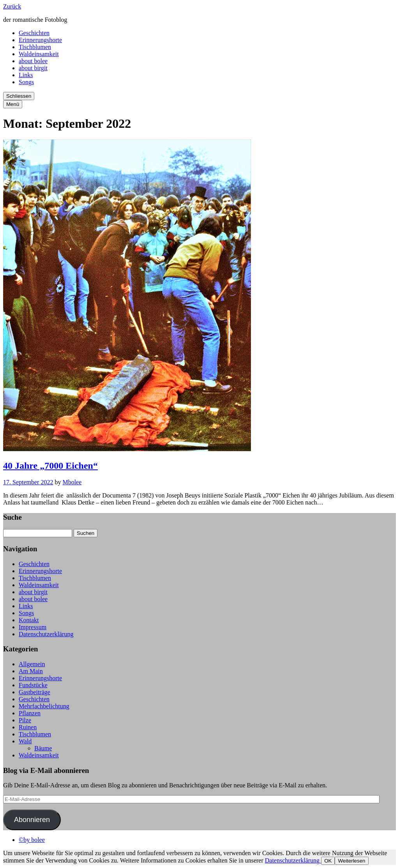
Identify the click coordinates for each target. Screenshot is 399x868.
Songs (26, 82)
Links (26, 75)
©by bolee (32, 840)
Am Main (31, 671)
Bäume (43, 748)
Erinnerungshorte (40, 40)
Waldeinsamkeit (39, 54)
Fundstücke (33, 685)
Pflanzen (30, 713)
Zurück (12, 6)
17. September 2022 (28, 482)
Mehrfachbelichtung (44, 706)
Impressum (33, 627)
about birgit (33, 68)
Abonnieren (32, 820)
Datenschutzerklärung (46, 634)
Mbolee (72, 482)
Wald (25, 741)
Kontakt (29, 620)
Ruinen (28, 727)
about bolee (33, 61)
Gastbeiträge (34, 692)
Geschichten (34, 33)
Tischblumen (35, 47)
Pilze (25, 720)
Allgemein (32, 664)
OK (328, 861)
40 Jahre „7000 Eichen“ (50, 466)
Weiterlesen (351, 861)
